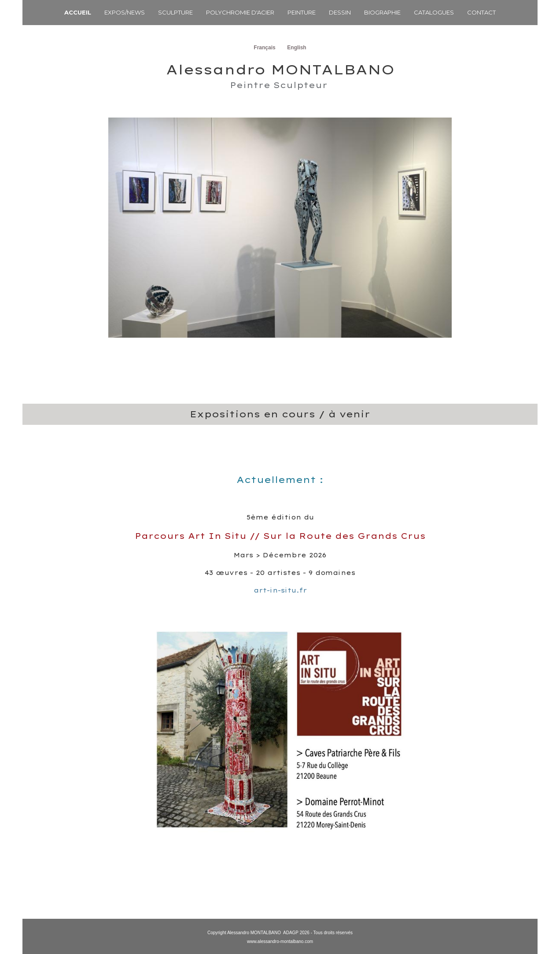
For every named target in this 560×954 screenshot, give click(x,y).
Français (264, 48)
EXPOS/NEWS (125, 12)
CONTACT (481, 12)
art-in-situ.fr (280, 590)
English (297, 48)
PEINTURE (302, 12)
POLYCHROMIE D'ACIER (240, 12)
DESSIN (340, 12)
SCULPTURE (175, 12)
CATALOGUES (434, 12)
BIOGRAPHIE (382, 12)
